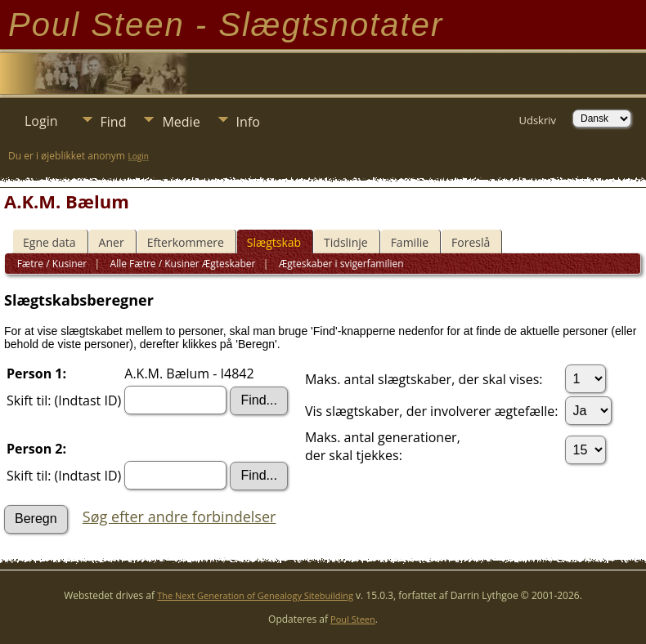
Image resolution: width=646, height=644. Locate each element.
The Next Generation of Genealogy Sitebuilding (255, 595)
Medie (181, 122)
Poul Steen (353, 619)
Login (41, 121)
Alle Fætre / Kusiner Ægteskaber (181, 264)
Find (114, 122)
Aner (112, 242)
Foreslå (471, 242)
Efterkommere (186, 242)
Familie (410, 242)
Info (248, 122)
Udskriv (537, 120)
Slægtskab (274, 242)
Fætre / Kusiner (52, 264)
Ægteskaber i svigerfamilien (340, 264)
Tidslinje (346, 242)
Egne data (49, 242)
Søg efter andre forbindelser (179, 517)
